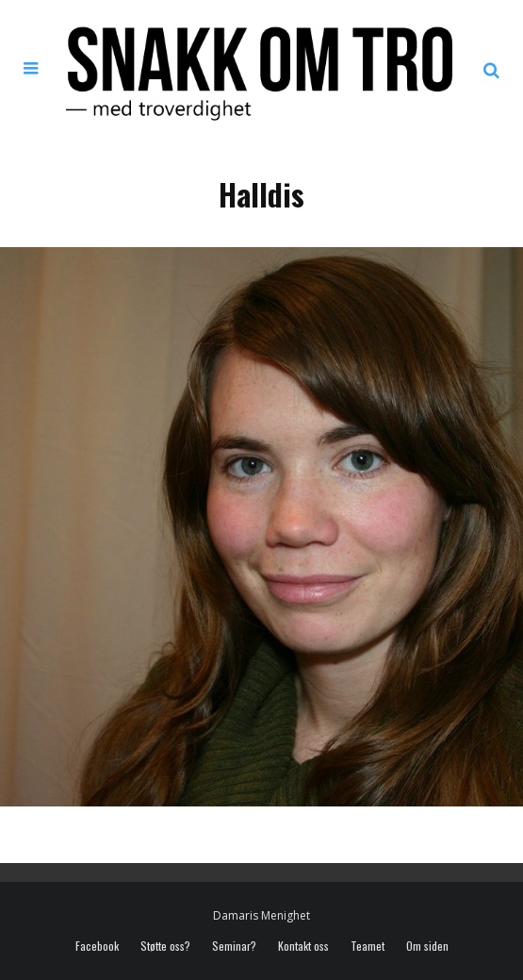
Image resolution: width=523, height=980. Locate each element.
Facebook (97, 946)
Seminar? (234, 946)
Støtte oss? (165, 946)
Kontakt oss (303, 946)
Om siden (427, 946)
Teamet (368, 946)
